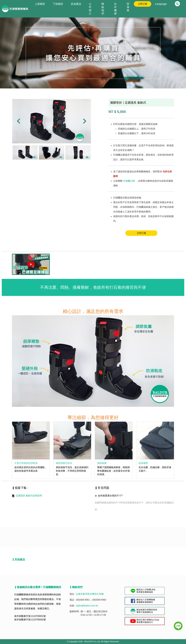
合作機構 (115, 9)
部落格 (128, 7)
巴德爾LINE (129, 181)
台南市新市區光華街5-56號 (90, 594)
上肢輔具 (40, 4)
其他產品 (76, 4)
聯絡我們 (103, 9)
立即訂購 (143, 4)
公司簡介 (90, 9)
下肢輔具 (58, 4)
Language (161, 4)
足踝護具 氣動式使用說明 (29, 496)
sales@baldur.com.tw (87, 606)
